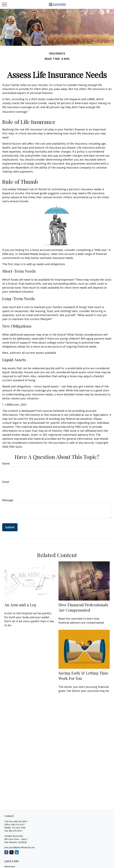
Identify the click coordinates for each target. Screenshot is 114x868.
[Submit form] (10, 527)
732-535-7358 (19, 828)
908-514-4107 (18, 825)
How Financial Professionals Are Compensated (83, 607)
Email (6, 482)
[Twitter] (12, 852)
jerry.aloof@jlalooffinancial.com (20, 847)
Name (6, 463)
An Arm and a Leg (20, 605)
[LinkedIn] (17, 852)
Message (8, 500)
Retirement (10, 866)
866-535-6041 (21, 821)
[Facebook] (6, 852)
